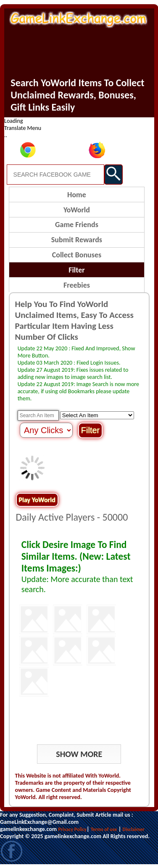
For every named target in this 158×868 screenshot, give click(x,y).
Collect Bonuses (77, 255)
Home (77, 195)
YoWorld (77, 210)
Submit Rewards (77, 240)
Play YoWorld (37, 500)
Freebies (77, 285)
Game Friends (77, 225)
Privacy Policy (72, 829)
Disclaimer (134, 829)
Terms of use (104, 829)
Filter (77, 270)
